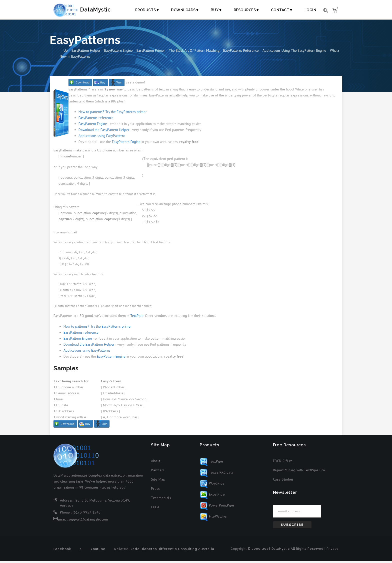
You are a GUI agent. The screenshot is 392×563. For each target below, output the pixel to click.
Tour (119, 85)
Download (82, 85)
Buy (103, 85)
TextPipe (137, 318)
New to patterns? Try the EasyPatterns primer (113, 114)
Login (310, 10)
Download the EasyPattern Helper (104, 132)
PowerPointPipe (217, 507)
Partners (158, 472)
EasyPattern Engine (118, 53)
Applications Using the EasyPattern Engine (294, 53)
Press (155, 491)
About (156, 463)
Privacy (332, 551)
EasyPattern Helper (86, 53)
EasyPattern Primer (151, 53)
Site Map (158, 481)
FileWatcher (214, 518)
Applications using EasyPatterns (102, 138)
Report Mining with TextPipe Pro (299, 472)
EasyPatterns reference (96, 120)
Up (66, 53)
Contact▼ (282, 10)
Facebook (62, 551)
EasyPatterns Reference (241, 53)
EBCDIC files (283, 463)
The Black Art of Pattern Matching (194, 53)
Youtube (98, 551)
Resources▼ (247, 10)
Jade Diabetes (144, 551)
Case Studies (283, 481)
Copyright (239, 551)
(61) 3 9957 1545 (86, 514)
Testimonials (161, 500)
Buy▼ (216, 10)
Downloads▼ (185, 10)
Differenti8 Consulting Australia (186, 551)
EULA (155, 509)
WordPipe (212, 485)
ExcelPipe (212, 496)
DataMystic (87, 10)
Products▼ (147, 10)
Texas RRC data (217, 474)
